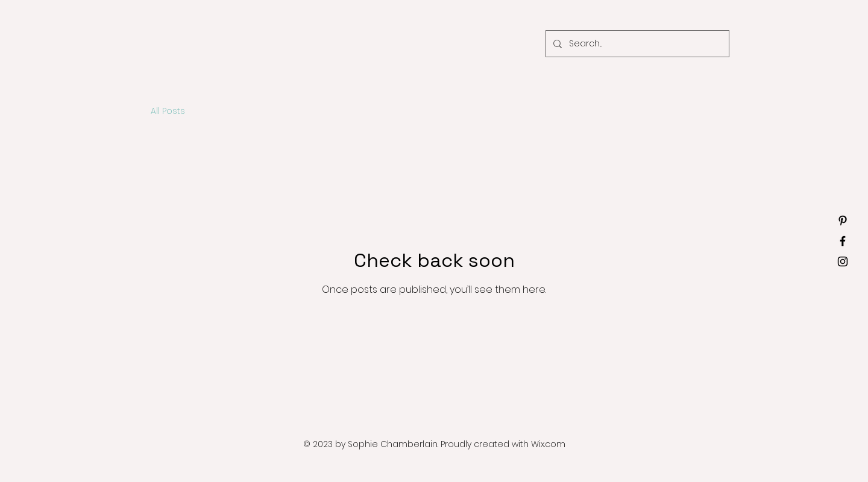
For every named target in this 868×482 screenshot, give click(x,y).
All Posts (168, 111)
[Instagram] (843, 261)
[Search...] (636, 44)
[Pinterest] (843, 221)
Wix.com (548, 444)
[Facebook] (843, 241)
